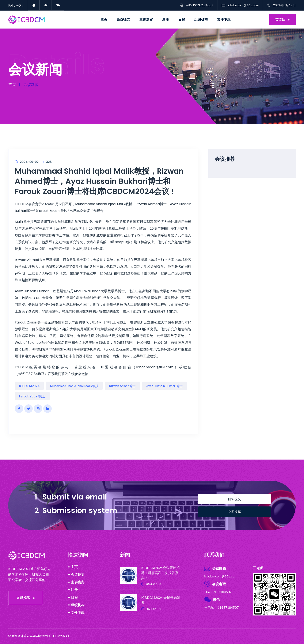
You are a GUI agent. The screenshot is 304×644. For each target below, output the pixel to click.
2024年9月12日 (281, 5)
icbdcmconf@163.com (240, 5)
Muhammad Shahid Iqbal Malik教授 (74, 386)
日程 (182, 20)
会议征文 (123, 20)
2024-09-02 (27, 162)
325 (47, 162)
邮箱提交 (235, 499)
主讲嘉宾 (146, 20)
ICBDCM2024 (29, 386)
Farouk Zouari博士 (32, 396)
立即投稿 (235, 512)
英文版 (283, 20)
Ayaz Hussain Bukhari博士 (164, 386)
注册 (166, 20)
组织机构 (201, 20)
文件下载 (224, 20)
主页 (104, 20)
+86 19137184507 (197, 5)
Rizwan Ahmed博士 (122, 386)
